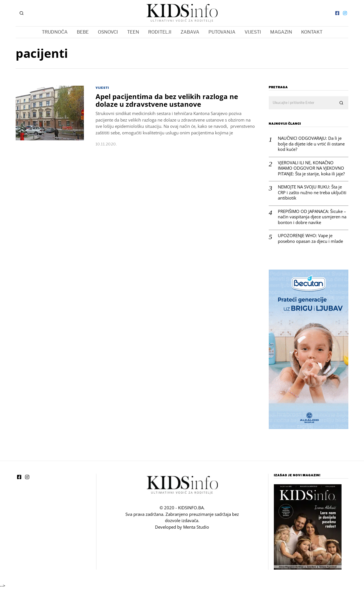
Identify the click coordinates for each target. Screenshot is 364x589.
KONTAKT (312, 32)
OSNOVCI (108, 32)
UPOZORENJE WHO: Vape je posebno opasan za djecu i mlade (310, 238)
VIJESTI (253, 32)
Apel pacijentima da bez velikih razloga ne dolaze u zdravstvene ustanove (167, 100)
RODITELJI (160, 32)
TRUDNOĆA (55, 32)
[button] (342, 103)
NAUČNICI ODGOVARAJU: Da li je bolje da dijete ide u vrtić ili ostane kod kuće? (311, 144)
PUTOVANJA (222, 32)
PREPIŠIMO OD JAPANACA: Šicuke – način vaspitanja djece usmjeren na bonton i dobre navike (312, 217)
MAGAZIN (281, 32)
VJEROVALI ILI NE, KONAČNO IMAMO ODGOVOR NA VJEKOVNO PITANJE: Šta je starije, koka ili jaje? (311, 168)
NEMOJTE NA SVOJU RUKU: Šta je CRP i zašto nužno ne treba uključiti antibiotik (312, 192)
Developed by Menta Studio (182, 527)
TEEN (133, 32)
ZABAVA (190, 32)
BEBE (83, 32)
